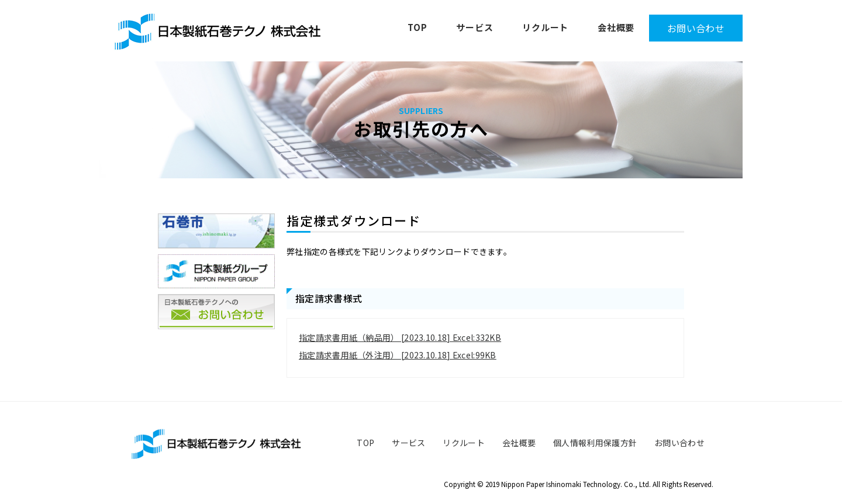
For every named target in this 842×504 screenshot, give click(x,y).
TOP (417, 27)
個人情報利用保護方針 (595, 443)
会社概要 (616, 27)
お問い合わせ (696, 28)
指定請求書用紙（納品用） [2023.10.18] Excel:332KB (400, 337)
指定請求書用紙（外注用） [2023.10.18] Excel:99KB (398, 355)
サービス (475, 27)
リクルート (545, 27)
